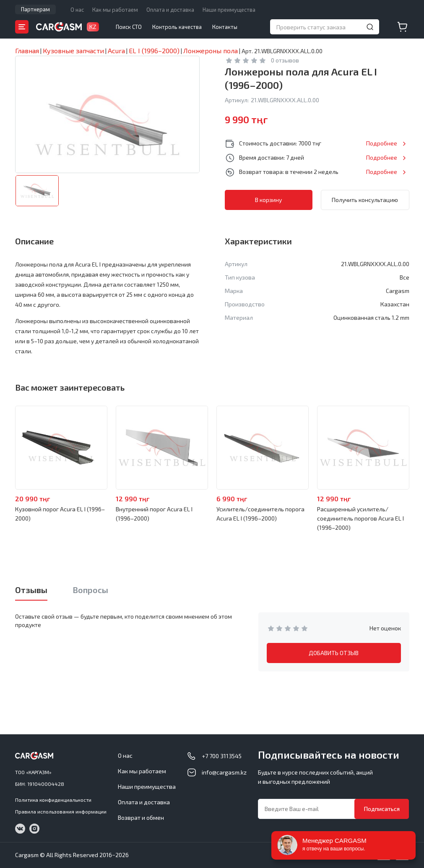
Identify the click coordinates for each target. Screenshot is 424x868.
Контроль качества (177, 27)
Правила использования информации (61, 811)
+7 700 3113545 (222, 756)
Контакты (225, 27)
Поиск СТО (129, 27)
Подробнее (382, 143)
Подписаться (382, 809)
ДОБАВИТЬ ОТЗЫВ (334, 653)
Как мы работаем (115, 10)
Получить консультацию (365, 200)
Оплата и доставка (170, 10)
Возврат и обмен (141, 817)
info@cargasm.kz (224, 772)
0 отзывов (285, 60)
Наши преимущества (229, 10)
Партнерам (35, 9)
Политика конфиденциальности (53, 800)
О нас (77, 10)
